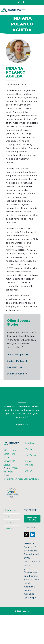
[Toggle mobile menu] (40, 9)
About (29, 471)
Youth (29, 449)
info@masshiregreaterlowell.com (22, 479)
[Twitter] (26, 535)
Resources (11, 510)
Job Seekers (32, 455)
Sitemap (10, 529)
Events (9, 516)
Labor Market (29, 463)
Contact (9, 522)
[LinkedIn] (33, 535)
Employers (31, 443)
